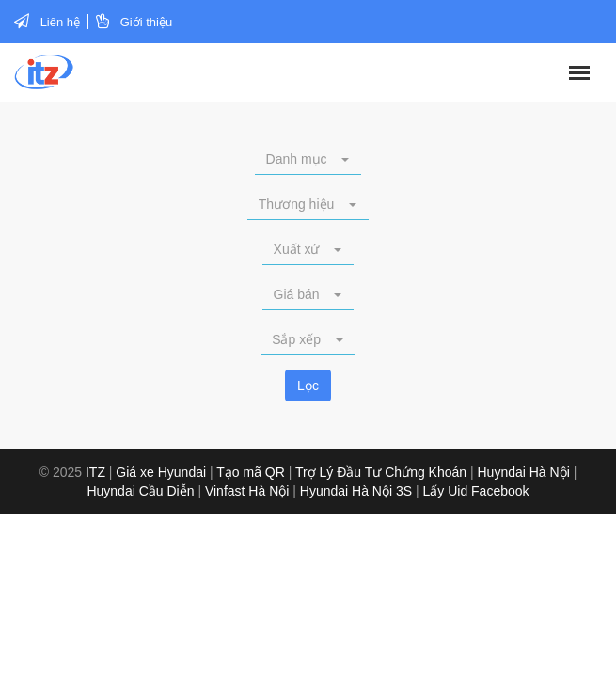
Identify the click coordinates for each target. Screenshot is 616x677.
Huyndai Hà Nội (524, 472)
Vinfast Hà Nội (247, 491)
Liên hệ (60, 22)
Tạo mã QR (251, 472)
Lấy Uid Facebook (476, 491)
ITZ (95, 472)
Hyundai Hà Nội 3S (356, 491)
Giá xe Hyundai (161, 472)
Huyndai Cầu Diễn (140, 491)
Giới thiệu (146, 22)
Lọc (308, 386)
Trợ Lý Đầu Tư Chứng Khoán (381, 472)
